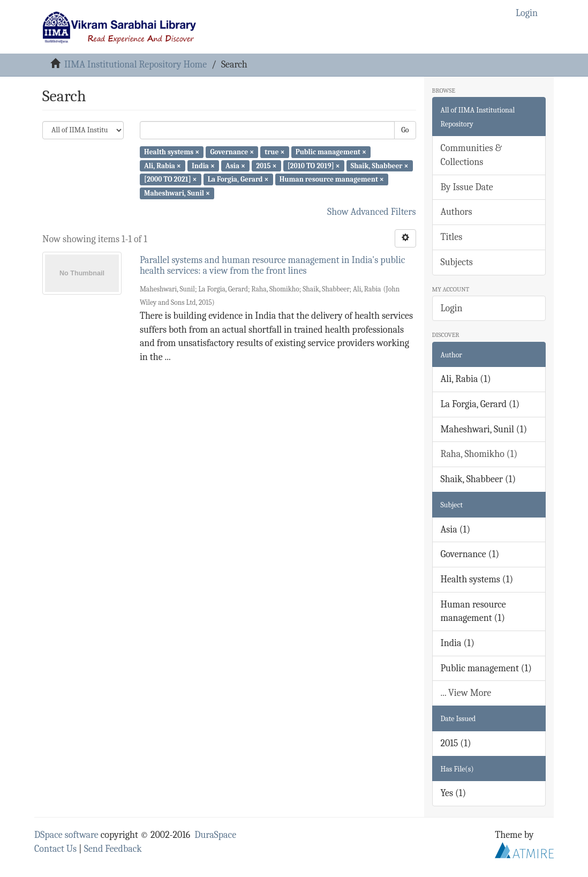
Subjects (457, 262)
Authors (457, 212)
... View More (466, 693)
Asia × (235, 165)
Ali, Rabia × (163, 165)
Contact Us (55, 849)
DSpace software (66, 835)
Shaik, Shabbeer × (380, 165)
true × (274, 152)
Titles (452, 237)
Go (405, 130)
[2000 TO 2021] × (171, 179)
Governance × (232, 152)
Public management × (331, 152)
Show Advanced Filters (372, 212)
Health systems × (172, 152)
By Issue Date (467, 187)
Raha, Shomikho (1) (479, 454)
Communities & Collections (471, 155)
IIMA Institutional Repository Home (135, 65)
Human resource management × (332, 179)
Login (452, 308)
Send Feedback (113, 849)
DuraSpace (215, 835)
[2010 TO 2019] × (314, 165)
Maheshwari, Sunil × (177, 193)
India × (203, 165)
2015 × (266, 165)
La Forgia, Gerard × (238, 179)
